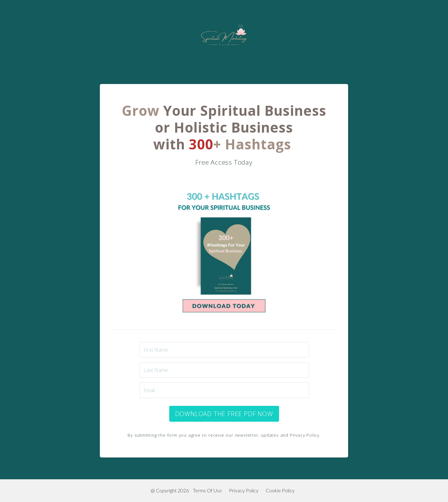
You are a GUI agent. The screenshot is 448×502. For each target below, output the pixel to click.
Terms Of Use (207, 490)
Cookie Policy (280, 490)
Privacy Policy (244, 490)
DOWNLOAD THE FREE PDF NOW (224, 414)
